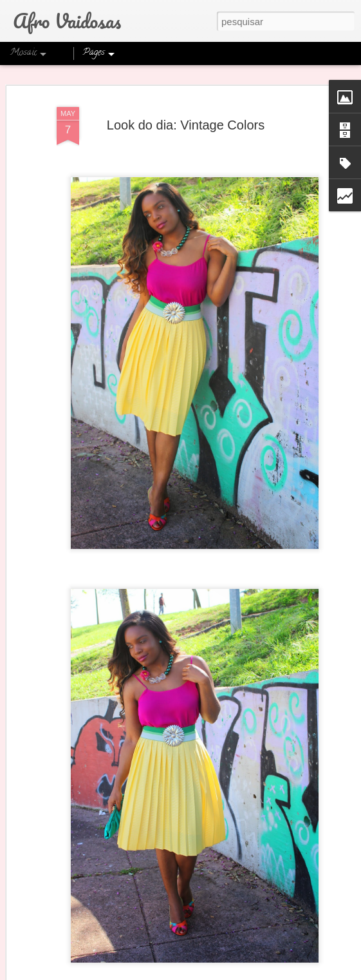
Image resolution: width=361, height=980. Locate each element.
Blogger (240, 973)
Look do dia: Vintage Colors (186, 117)
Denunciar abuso (282, 973)
